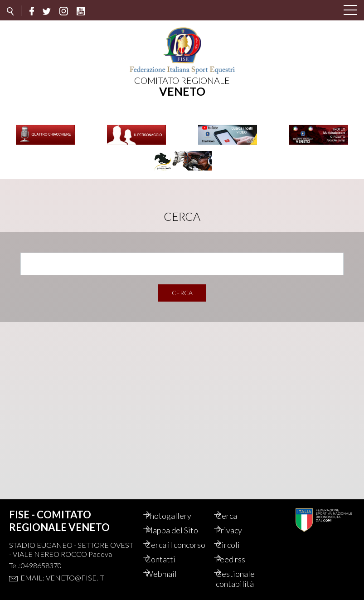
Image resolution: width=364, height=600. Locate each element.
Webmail (170, 574)
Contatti (170, 559)
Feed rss (240, 559)
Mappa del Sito (181, 520)
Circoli (237, 535)
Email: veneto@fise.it (62, 568)
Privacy (238, 520)
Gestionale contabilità (245, 579)
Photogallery (178, 506)
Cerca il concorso (170, 540)
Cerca (182, 288)
